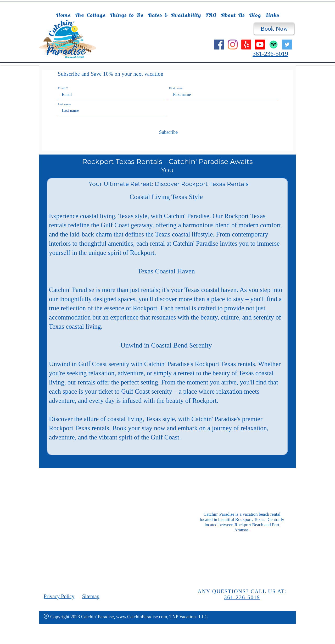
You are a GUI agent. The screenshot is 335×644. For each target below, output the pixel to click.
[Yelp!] (246, 45)
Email (62, 88)
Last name (64, 104)
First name (176, 88)
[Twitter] (287, 45)
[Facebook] (219, 45)
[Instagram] (233, 45)
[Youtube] (260, 45)
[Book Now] (274, 29)
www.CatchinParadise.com (142, 617)
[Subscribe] (167, 132)
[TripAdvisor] (273, 45)
